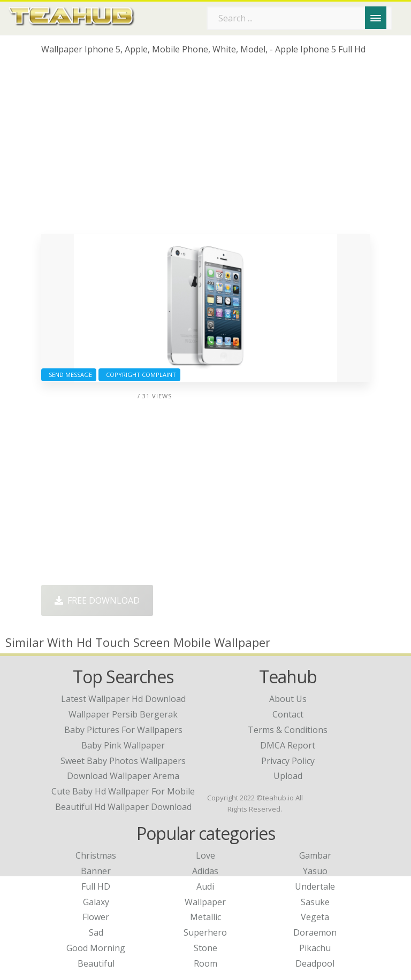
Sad (96, 932)
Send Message (69, 375)
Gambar (315, 855)
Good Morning (96, 948)
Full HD (96, 886)
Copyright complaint (139, 375)
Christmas (96, 855)
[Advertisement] (205, 149)
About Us (288, 699)
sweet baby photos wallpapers (123, 761)
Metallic (205, 917)
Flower (96, 917)
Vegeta (315, 917)
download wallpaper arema (123, 776)
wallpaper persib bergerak (123, 714)
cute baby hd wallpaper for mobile (123, 791)
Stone (205, 948)
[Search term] (299, 18)
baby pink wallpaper (123, 745)
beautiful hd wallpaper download (123, 807)
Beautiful (96, 963)
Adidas (205, 871)
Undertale (315, 886)
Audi (205, 886)
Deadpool (315, 963)
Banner (96, 871)
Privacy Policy (288, 761)
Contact (288, 714)
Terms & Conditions (288, 730)
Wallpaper (205, 902)
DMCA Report (288, 745)
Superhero (205, 932)
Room (205, 963)
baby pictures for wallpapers (123, 730)
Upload (288, 776)
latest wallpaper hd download (123, 699)
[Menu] (376, 18)
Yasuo (315, 871)
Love (205, 855)
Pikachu (315, 948)
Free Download (97, 600)
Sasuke (315, 902)
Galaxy (96, 902)
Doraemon (315, 932)
